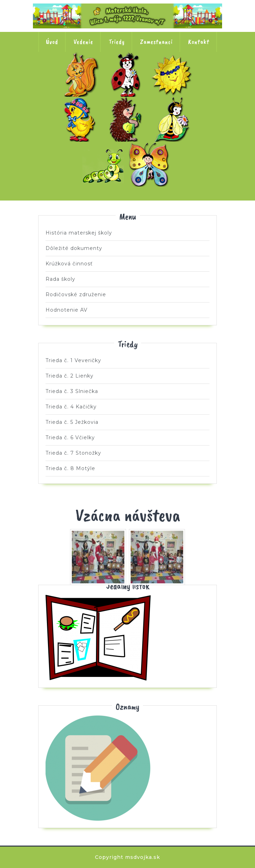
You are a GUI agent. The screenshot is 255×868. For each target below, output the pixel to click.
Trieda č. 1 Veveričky (82, 74)
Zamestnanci (156, 42)
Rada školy (60, 279)
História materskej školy (79, 233)
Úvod (52, 42)
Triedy (117, 42)
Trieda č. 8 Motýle (151, 164)
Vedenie (83, 42)
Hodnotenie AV (67, 310)
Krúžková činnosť (69, 264)
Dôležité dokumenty (74, 248)
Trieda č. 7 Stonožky (105, 164)
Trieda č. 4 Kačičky (82, 119)
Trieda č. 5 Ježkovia (127, 119)
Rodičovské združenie (76, 294)
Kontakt (199, 42)
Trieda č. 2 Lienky (127, 74)
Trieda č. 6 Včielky (173, 119)
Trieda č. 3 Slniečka (173, 74)
